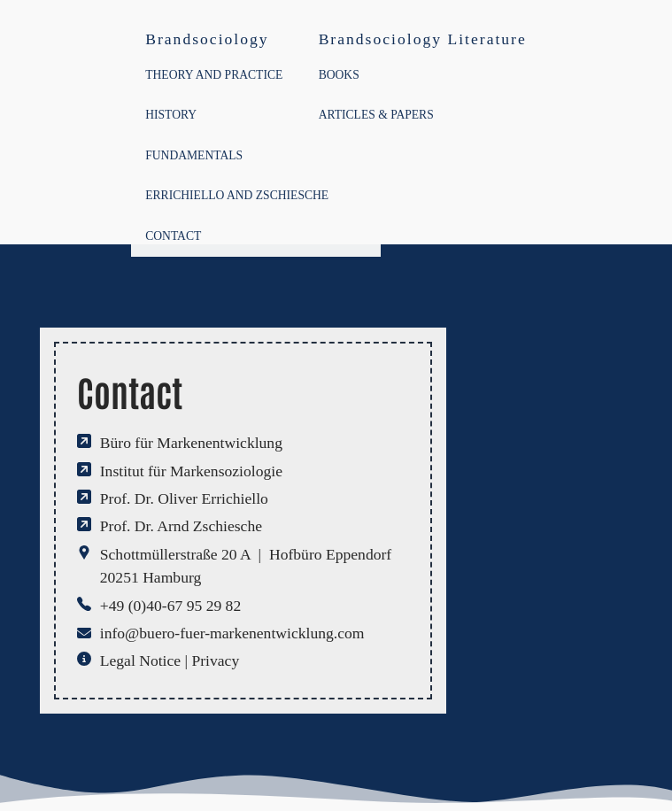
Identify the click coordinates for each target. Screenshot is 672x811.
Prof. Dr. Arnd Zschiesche (181, 526)
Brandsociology (207, 39)
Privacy (215, 660)
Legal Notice (140, 660)
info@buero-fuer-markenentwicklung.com (232, 633)
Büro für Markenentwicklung (191, 443)
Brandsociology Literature (423, 39)
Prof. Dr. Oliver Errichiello (184, 498)
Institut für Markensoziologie (191, 471)
